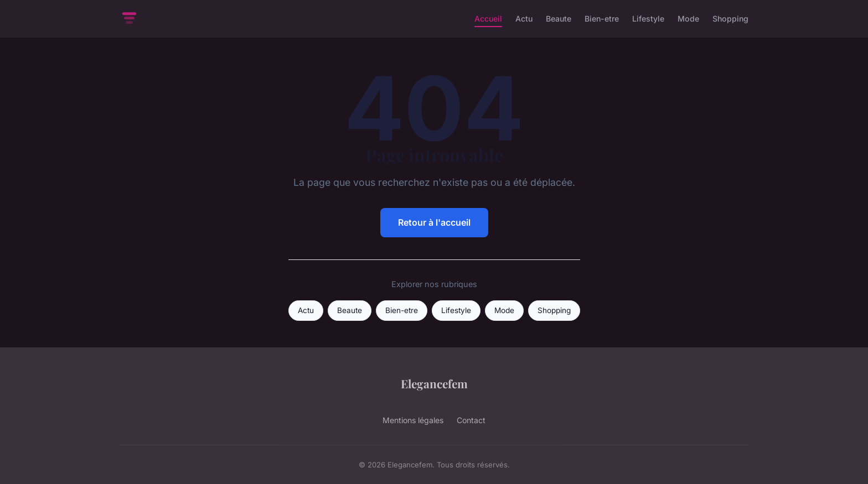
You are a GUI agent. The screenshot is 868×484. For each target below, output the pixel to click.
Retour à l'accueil (434, 222)
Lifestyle (648, 19)
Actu (524, 19)
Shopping (730, 19)
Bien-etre (602, 19)
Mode (688, 19)
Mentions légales (413, 420)
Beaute (559, 19)
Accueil (488, 19)
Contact (471, 420)
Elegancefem (434, 383)
